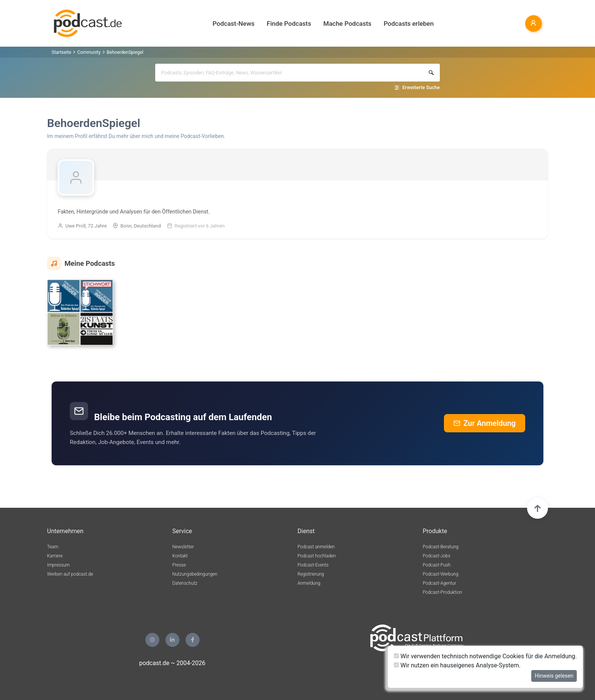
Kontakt (180, 556)
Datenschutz (185, 583)
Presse (179, 565)
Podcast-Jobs (437, 556)
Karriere (55, 556)
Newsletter (183, 547)
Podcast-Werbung (441, 574)
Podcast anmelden (316, 547)
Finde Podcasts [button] (289, 24)
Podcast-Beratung (441, 547)
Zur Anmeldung (485, 423)
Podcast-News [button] (234, 24)
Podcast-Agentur (439, 583)
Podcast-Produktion (442, 592)
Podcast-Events (313, 565)
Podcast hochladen (317, 556)
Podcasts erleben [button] (409, 24)
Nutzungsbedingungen (195, 574)
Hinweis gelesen (554, 676)
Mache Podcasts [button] (347, 24)
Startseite (61, 52)
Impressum (58, 565)
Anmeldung (309, 583)
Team (53, 547)
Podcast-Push (437, 565)
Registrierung (311, 574)
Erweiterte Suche (421, 87)
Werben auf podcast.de (70, 574)
